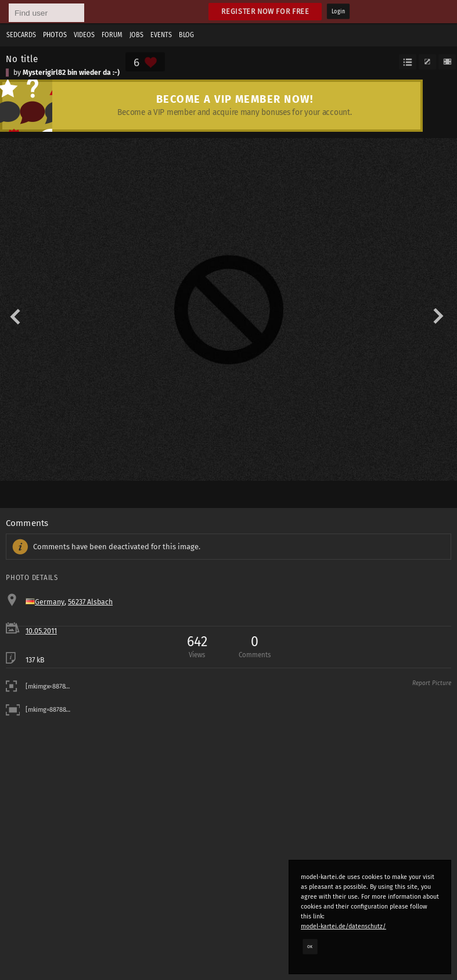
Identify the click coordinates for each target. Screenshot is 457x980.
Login (338, 12)
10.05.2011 (41, 631)
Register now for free (265, 11)
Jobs (136, 35)
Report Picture (432, 683)
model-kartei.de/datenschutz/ (343, 926)
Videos (84, 35)
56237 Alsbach (90, 602)
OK (310, 946)
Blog (186, 35)
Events (161, 35)
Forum (112, 35)
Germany (50, 602)
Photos (55, 35)
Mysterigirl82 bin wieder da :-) (71, 73)
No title (22, 59)
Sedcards (21, 35)
